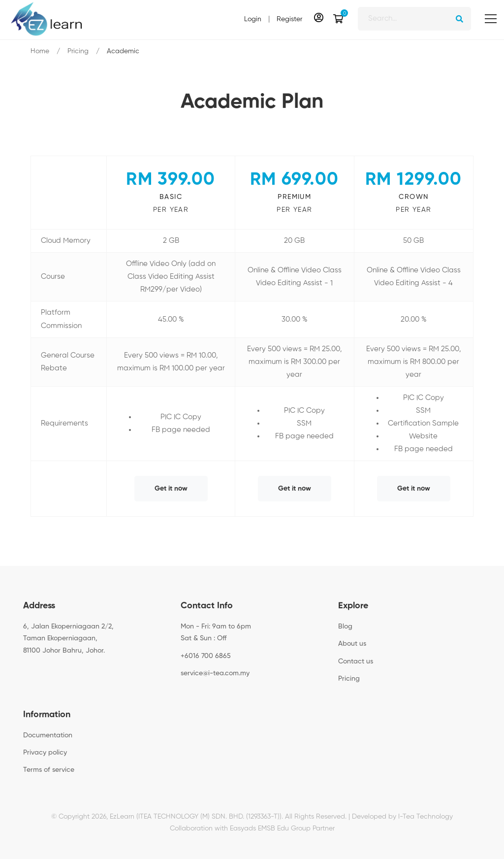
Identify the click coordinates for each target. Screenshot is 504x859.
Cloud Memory (66, 241)
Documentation (48, 735)
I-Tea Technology (425, 817)
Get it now (171, 489)
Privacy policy (45, 753)
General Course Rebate (68, 362)
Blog (345, 627)
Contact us (356, 661)
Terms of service (49, 770)
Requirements (64, 423)
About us (352, 644)
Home (40, 51)
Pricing (78, 51)
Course (53, 277)
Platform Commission (61, 319)
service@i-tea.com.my (215, 673)
